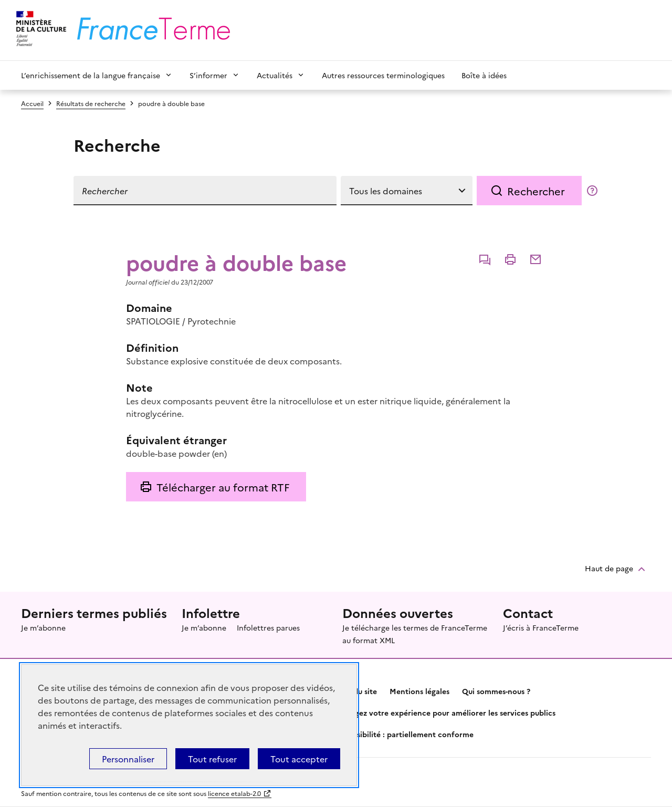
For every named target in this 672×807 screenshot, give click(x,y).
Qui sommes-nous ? (496, 691)
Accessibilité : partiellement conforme (405, 734)
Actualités (275, 75)
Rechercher (536, 191)
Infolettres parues (268, 627)
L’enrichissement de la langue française (91, 75)
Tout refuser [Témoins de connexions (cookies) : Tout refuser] (212, 759)
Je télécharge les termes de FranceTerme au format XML (415, 634)
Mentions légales (419, 691)
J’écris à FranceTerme (541, 627)
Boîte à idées (484, 75)
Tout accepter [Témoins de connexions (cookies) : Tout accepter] (299, 759)
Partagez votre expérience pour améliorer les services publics (446, 712)
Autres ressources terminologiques (383, 75)
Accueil (32, 103)
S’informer (208, 75)
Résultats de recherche (91, 103)
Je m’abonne (43, 627)
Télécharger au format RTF (223, 487)
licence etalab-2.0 (234, 793)
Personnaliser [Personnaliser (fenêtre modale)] (128, 759)
